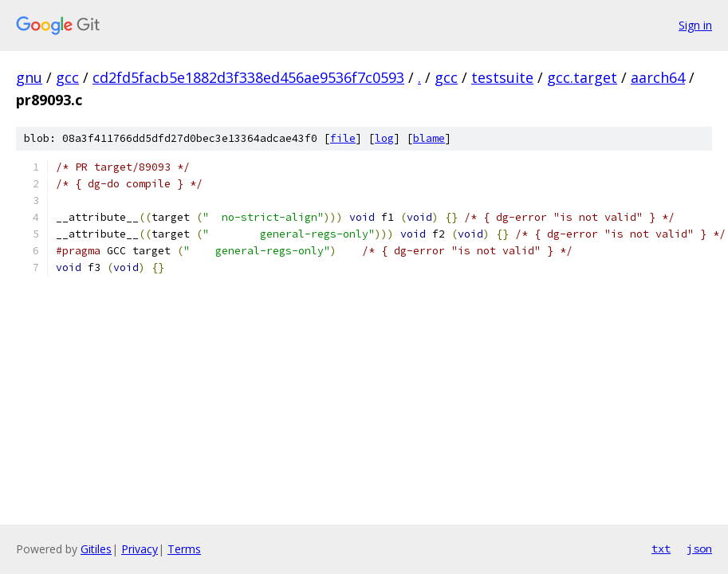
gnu (29, 77)
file (343, 138)
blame (429, 138)
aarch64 (658, 77)
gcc (67, 77)
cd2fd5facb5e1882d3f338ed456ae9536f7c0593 (248, 77)
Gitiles (96, 549)
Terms (184, 549)
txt (661, 548)
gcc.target (582, 77)
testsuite (502, 77)
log (384, 138)
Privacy (140, 549)
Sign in (695, 25)
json (699, 548)
